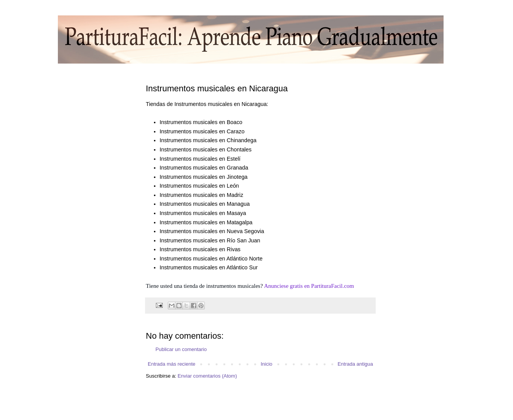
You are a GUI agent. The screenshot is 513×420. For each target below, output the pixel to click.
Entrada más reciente (172, 364)
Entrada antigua (355, 364)
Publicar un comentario (181, 349)
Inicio (267, 364)
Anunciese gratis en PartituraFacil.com (309, 286)
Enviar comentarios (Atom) (207, 376)
